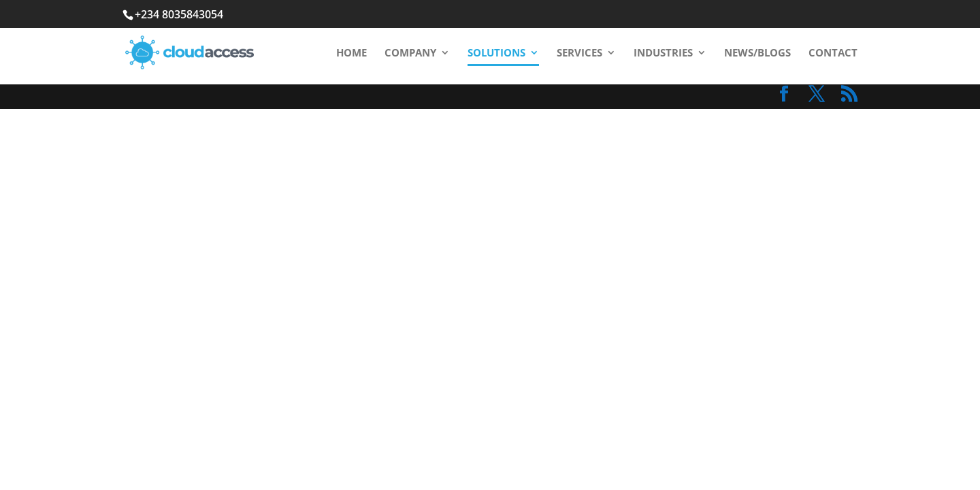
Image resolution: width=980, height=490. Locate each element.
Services (579, 53)
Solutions (496, 53)
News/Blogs (757, 53)
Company (410, 53)
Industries (663, 53)
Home (352, 53)
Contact (833, 53)
